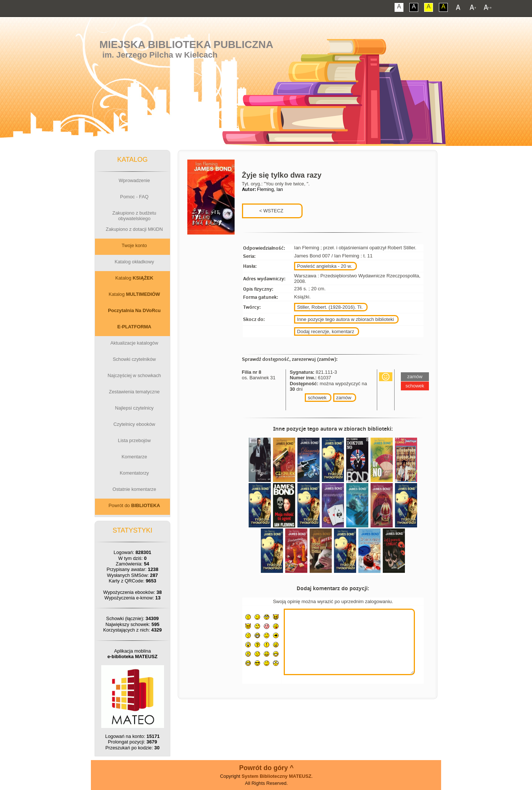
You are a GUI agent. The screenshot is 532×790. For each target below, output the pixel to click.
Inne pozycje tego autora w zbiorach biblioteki (345, 319)
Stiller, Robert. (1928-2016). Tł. (330, 307)
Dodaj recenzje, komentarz (326, 331)
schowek (317, 398)
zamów (344, 398)
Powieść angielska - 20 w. (325, 266)
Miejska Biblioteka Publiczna (186, 45)
